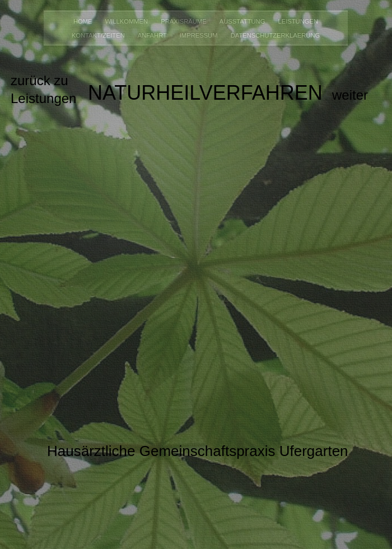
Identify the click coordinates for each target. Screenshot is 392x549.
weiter (350, 95)
